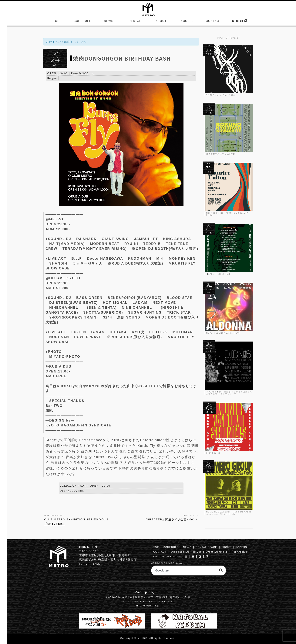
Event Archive (215, 552)
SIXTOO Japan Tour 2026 (220, 95)
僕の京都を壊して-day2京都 (221, 154)
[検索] (183, 571)
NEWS (109, 22)
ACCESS (187, 22)
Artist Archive (238, 552)
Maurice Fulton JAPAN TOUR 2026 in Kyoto (227, 214)
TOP (56, 22)
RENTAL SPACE (206, 547)
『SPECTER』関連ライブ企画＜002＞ (171, 520)
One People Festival (167, 557)
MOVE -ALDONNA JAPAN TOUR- (224, 333)
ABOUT (161, 22)
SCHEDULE (82, 22)
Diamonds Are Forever (186, 552)
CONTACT (214, 22)
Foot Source (213, 453)
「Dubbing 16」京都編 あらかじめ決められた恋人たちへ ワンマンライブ (229, 393)
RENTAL (135, 22)
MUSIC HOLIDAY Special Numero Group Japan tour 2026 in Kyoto (229, 513)
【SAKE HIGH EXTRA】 (219, 274)
